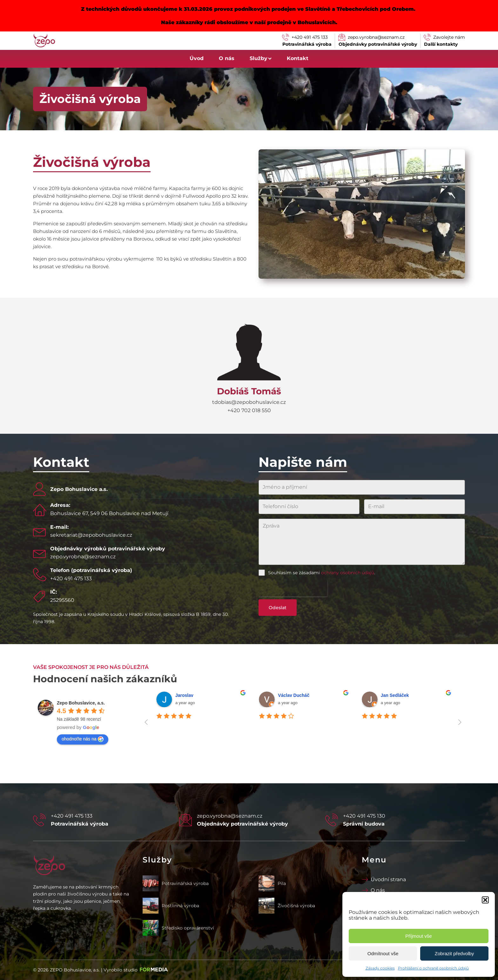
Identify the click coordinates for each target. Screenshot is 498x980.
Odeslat (278, 608)
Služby (261, 58)
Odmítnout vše (383, 953)
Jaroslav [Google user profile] (184, 695)
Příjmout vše (418, 936)
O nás (227, 58)
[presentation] (293, 588)
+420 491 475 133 (71, 578)
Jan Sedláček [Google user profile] (395, 695)
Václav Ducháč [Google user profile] (294, 695)
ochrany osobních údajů (348, 573)
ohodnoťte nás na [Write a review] (83, 739)
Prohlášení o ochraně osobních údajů (433, 968)
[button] (485, 900)
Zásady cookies (380, 968)
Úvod (197, 58)
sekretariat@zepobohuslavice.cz (91, 535)
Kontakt (298, 58)
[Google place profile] (81, 703)
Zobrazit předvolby (454, 953)
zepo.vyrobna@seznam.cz (83, 557)
